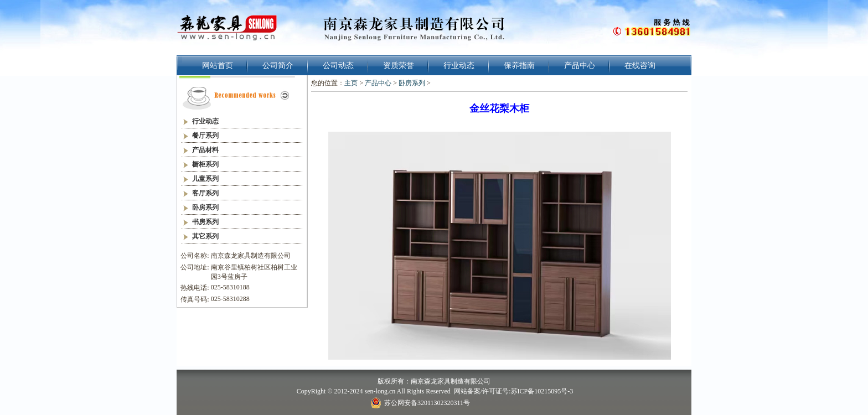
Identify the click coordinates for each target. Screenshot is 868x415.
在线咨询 (640, 65)
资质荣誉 (399, 65)
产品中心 (580, 65)
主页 (351, 83)
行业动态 (459, 65)
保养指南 (519, 65)
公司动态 (338, 65)
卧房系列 (412, 83)
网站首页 (218, 65)
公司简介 (278, 65)
